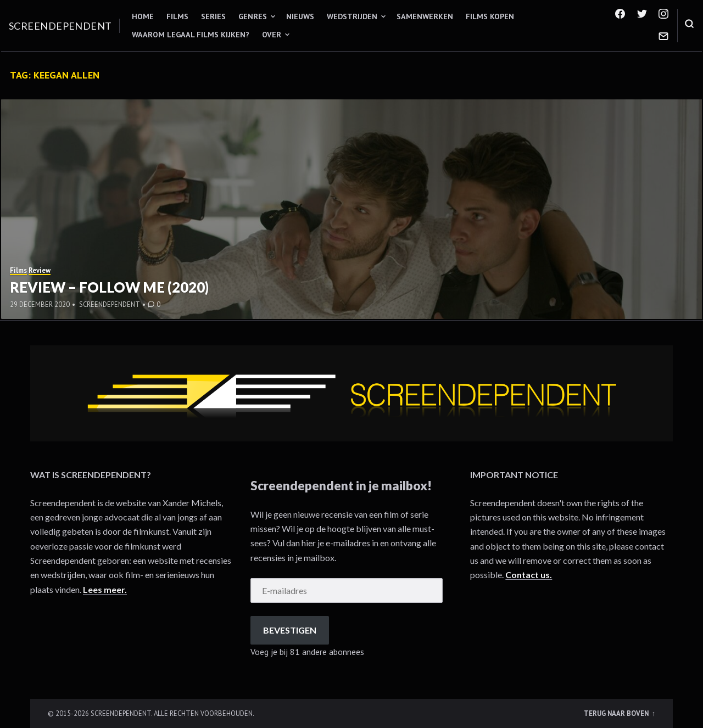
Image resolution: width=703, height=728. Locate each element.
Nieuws (300, 16)
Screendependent (60, 26)
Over (272, 35)
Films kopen (490, 16)
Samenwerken (425, 16)
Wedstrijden (352, 16)
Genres (253, 16)
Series (213, 16)
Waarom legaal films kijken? (191, 35)
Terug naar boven (617, 713)
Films (177, 16)
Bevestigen (290, 630)
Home (143, 16)
